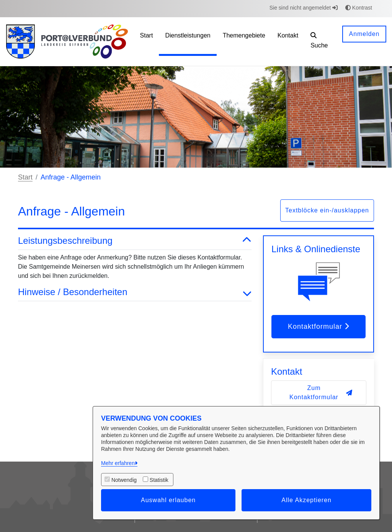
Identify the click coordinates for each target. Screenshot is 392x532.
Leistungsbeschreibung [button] (135, 241)
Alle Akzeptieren (306, 500)
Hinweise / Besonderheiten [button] (135, 292)
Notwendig (124, 480)
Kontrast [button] (359, 8)
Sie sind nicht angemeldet (304, 8)
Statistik (159, 480)
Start (25, 177)
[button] (320, 42)
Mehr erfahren (118, 463)
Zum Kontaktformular (321, 392)
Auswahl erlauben (168, 500)
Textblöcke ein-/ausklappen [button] (327, 210)
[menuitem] (147, 42)
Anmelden (364, 34)
